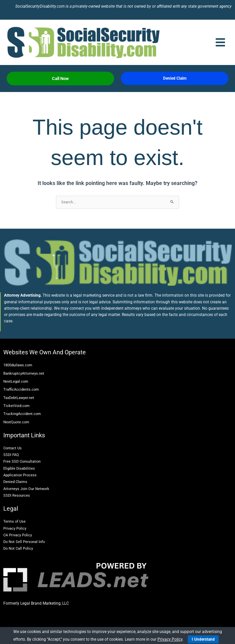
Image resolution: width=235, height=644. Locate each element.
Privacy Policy (170, 639)
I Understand (203, 639)
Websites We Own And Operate (45, 352)
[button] (220, 42)
